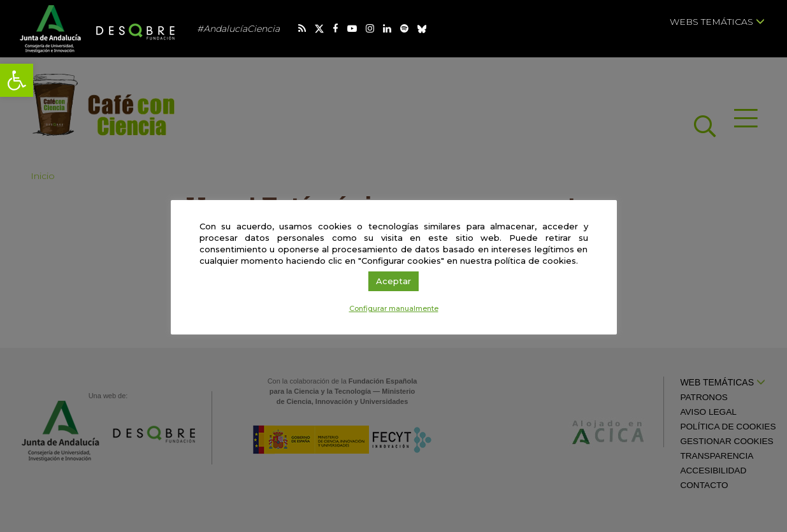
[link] (17, 80)
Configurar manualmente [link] (394, 308)
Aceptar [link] (393, 281)
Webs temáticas (717, 22)
